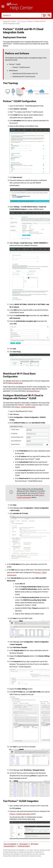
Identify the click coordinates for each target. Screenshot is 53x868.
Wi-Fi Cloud (22, 21)
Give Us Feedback (10, 844)
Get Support (24, 844)
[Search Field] (26, 15)
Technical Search (24, 846)
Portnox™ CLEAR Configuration (25, 407)
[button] (44, 15)
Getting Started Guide (15, 383)
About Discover (34, 391)
